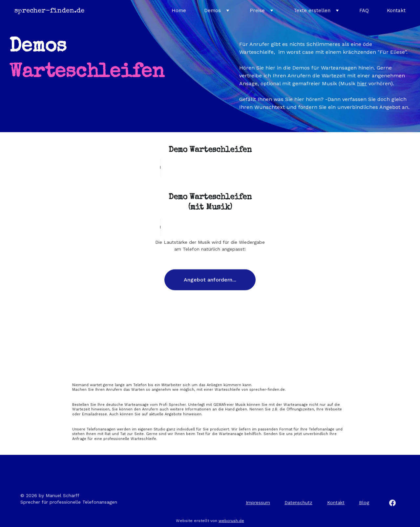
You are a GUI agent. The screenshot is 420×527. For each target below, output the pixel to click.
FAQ (364, 10)
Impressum (258, 503)
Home (179, 10)
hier (362, 83)
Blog (364, 503)
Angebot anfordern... (210, 282)
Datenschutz (298, 503)
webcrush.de (231, 521)
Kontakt (396, 10)
